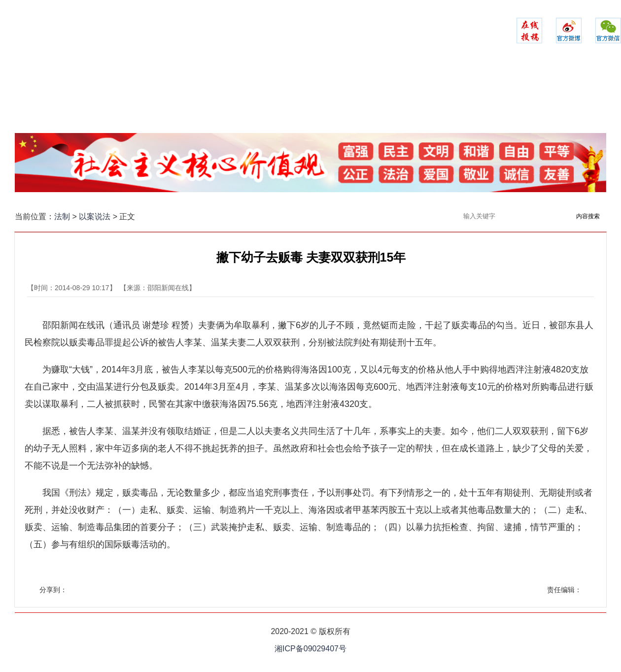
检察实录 (310, 96)
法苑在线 (414, 96)
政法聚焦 (155, 96)
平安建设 (207, 96)
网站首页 (103, 96)
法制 (62, 217)
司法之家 (362, 96)
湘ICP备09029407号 (310, 649)
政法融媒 (518, 96)
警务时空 (259, 96)
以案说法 (466, 96)
